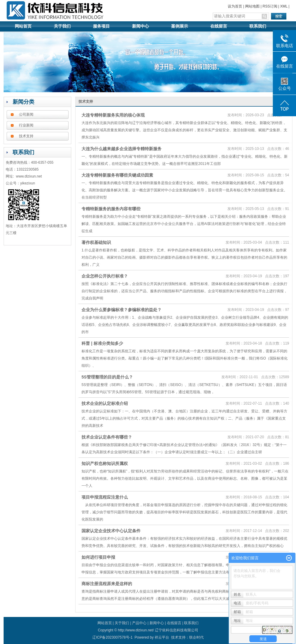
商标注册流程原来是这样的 (107, 584)
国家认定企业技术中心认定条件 (111, 531)
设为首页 (235, 6)
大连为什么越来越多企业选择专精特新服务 (122, 149)
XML (284, 6)
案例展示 (180, 26)
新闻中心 (140, 26)
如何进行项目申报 (98, 557)
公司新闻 (26, 114)
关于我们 (62, 26)
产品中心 (139, 623)
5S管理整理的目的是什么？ (107, 377)
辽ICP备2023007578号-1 (112, 637)
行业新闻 (26, 125)
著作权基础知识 (96, 242)
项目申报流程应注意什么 (105, 497)
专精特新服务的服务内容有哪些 (111, 209)
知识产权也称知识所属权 (105, 463)
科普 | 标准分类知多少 (102, 343)
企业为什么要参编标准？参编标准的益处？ (122, 310)
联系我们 (258, 26)
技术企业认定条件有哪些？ (107, 437)
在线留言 (219, 26)
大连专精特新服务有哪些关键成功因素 (117, 175)
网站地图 (252, 6)
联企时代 (196, 637)
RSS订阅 (270, 6)
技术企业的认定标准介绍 (105, 403)
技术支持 (26, 136)
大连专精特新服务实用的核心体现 (113, 115)
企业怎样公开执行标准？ (105, 276)
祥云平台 (162, 637)
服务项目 (101, 26)
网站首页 (23, 26)
